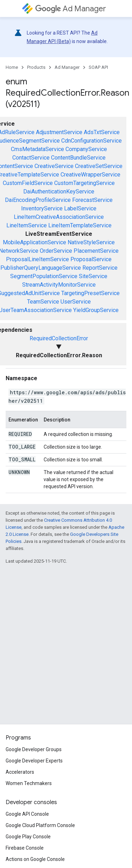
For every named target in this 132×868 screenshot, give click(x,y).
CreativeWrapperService (90, 175)
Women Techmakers (29, 783)
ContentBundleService (78, 158)
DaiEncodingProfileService (38, 200)
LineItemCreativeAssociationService (59, 217)
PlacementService (96, 251)
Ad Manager (71, 9)
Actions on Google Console (35, 859)
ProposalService (91, 259)
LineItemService (27, 225)
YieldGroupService (96, 310)
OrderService (56, 251)
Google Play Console (28, 837)
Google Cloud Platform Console (40, 825)
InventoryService (42, 208)
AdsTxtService (102, 132)
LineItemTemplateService (80, 225)
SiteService (93, 276)
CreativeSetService (99, 166)
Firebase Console (25, 848)
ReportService (100, 268)
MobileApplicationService (34, 242)
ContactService (31, 158)
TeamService (43, 302)
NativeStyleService (91, 242)
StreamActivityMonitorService (59, 285)
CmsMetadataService (37, 149)
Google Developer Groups (34, 749)
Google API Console (27, 814)
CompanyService (86, 149)
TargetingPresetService (90, 293)
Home (12, 67)
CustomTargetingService (84, 183)
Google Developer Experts (34, 761)
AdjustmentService (59, 132)
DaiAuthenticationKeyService (59, 191)
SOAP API (98, 67)
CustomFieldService (28, 183)
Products (36, 67)
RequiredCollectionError (59, 338)
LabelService (80, 208)
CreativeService (54, 166)
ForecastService (92, 200)
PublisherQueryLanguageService (41, 268)
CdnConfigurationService (92, 141)
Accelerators (20, 772)
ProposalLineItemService (37, 259)
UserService (76, 302)
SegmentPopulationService (44, 276)
